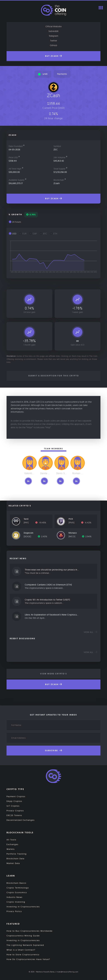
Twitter (54, 41)
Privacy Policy (14, 911)
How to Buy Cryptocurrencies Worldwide (30, 931)
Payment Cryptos (16, 796)
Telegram (53, 36)
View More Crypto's (53, 674)
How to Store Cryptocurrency (23, 955)
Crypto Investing (16, 902)
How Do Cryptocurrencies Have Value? (28, 959)
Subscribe (53, 750)
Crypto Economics (17, 892)
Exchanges (12, 844)
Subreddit (54, 31)
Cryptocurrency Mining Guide (23, 936)
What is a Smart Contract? (21, 950)
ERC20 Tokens (14, 815)
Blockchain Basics (16, 883)
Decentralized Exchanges (21, 820)
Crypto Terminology (18, 888)
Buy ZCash (53, 56)
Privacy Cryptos (15, 811)
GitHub (53, 45)
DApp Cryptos (14, 801)
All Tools (11, 840)
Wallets (11, 849)
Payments (62, 74)
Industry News (14, 897)
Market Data (13, 863)
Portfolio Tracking (17, 854)
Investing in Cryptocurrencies (23, 907)
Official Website (53, 26)
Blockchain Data (15, 859)
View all (90, 632)
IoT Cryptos (13, 806)
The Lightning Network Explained (25, 945)
